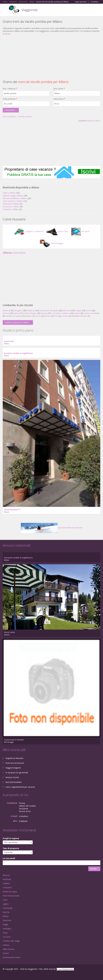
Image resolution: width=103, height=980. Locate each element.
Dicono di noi (25, 811)
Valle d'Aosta (8, 949)
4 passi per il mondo (14, 740)
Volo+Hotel (14, 253)
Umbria (6, 945)
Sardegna (7, 929)
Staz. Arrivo (59, 89)
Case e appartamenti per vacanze (20, 787)
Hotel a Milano (9, 193)
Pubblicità (23, 821)
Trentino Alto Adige (11, 941)
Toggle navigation (5, 10)
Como (89, 310)
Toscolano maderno (61, 313)
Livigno (78, 310)
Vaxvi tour (9, 341)
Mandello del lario (79, 316)
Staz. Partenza (10, 89)
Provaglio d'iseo (61, 316)
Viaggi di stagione (13, 768)
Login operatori (81, 2)
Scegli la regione (12, 838)
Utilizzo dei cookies (27, 806)
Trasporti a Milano (11, 209)
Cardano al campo (14, 316)
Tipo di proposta (12, 848)
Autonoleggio (52, 243)
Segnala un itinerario (14, 758)
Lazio (5, 900)
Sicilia (5, 933)
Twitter (16, 975)
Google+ (9, 975)
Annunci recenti (12, 777)
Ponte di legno (30, 313)
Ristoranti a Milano (11, 204)
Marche (6, 912)
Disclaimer (24, 809)
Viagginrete (30, 10)
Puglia (5, 924)
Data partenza (10, 99)
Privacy (22, 803)
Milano (7, 34)
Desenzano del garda (49, 310)
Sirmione (67, 310)
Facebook (3, 975)
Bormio (47, 316)
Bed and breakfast (14, 782)
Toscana (7, 937)
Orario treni (57, 231)
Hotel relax (9, 632)
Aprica (16, 313)
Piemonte (7, 920)
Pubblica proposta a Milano (17, 322)
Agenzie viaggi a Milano (13, 196)
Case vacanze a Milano (13, 201)
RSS (22, 975)
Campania (7, 887)
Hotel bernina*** (12, 510)
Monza (44, 313)
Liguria (6, 904)
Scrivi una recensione (15, 763)
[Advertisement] (51, 57)
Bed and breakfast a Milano (15, 198)
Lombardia (7, 908)
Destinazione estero (12, 957)
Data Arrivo (59, 99)
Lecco (38, 316)
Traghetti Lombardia (28, 231)
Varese (77, 313)
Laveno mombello (92, 313)
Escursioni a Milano (11, 207)
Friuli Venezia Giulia (11, 896)
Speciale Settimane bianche (52, 528)
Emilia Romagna (10, 892)
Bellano (29, 316)
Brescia (6, 313)
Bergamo (18, 310)
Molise (6, 916)
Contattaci (94, 2)
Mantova (31, 310)
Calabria (6, 883)
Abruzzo (6, 875)
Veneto (6, 953)
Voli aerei (80, 231)
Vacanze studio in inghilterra (18, 353)
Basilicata (7, 879)
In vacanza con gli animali (17, 773)
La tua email (10, 858)
